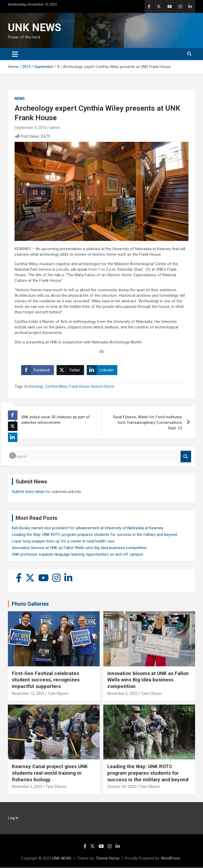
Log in (13, 818)
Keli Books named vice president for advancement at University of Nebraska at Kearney (88, 528)
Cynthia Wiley (56, 387)
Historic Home (103, 387)
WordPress (171, 859)
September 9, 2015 (31, 128)
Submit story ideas (28, 492)
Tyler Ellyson (58, 694)
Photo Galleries (30, 604)
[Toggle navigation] (15, 54)
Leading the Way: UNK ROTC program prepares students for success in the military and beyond (94, 535)
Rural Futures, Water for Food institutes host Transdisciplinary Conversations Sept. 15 (147, 423)
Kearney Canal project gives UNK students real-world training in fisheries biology (50, 773)
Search (186, 457)
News (20, 99)
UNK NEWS (34, 28)
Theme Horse (108, 859)
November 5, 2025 (27, 787)
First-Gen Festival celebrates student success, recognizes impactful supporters (46, 680)
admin (55, 128)
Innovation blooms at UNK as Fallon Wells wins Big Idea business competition (79, 548)
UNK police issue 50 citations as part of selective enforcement (56, 420)
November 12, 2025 (28, 694)
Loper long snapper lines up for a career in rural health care (63, 541)
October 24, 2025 (122, 787)
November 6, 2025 (123, 694)
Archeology (34, 387)
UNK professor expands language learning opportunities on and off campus (78, 555)
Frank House (79, 387)
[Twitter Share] (70, 370)
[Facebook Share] (38, 370)
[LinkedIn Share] (102, 370)
